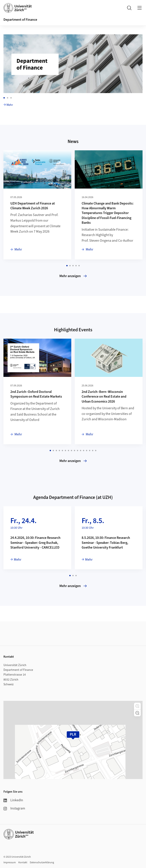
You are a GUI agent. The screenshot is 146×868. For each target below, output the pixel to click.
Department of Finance (20, 20)
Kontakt (23, 862)
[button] (137, 706)
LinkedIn (13, 800)
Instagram (14, 808)
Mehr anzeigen (73, 276)
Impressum (10, 862)
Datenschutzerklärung (42, 862)
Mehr (10, 105)
